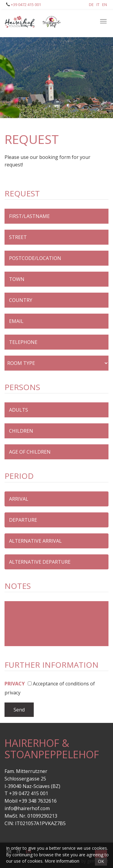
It (98, 4)
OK (101, 861)
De (91, 4)
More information (62, 861)
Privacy (15, 684)
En (105, 4)
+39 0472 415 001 (25, 4)
